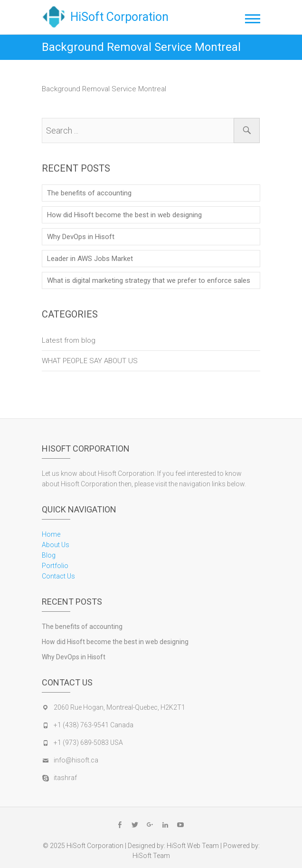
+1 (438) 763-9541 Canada (94, 725)
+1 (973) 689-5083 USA (88, 743)
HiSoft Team (151, 856)
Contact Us (58, 576)
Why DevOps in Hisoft (81, 237)
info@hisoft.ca (76, 760)
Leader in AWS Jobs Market (90, 259)
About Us (56, 545)
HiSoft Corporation (119, 17)
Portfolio (55, 566)
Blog (49, 555)
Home (51, 534)
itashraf (65, 778)
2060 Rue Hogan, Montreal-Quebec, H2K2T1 (119, 707)
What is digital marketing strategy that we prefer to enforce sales (149, 280)
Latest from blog (69, 340)
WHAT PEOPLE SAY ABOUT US (90, 361)
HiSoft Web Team (193, 846)
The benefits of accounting (89, 193)
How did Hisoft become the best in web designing (124, 215)
